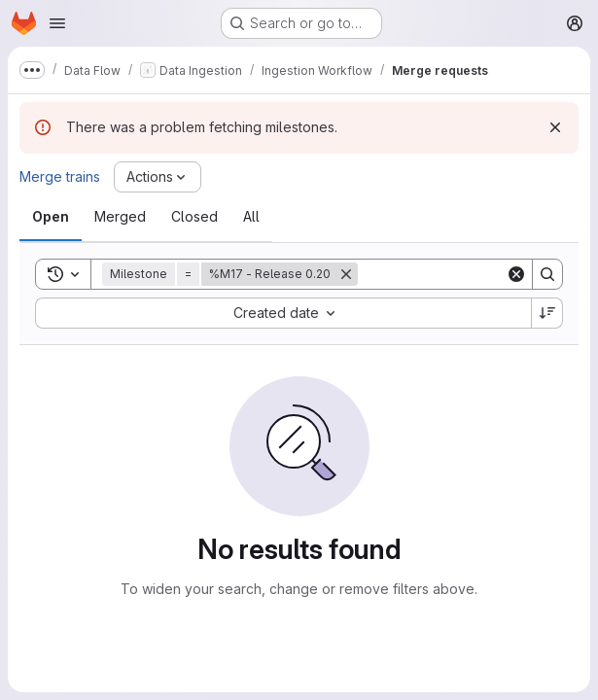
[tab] (51, 217)
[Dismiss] (555, 127)
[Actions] (158, 177)
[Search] (478, 274)
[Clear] (516, 274)
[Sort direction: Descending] (547, 313)
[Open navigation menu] (57, 23)
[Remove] (346, 274)
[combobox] (283, 313)
